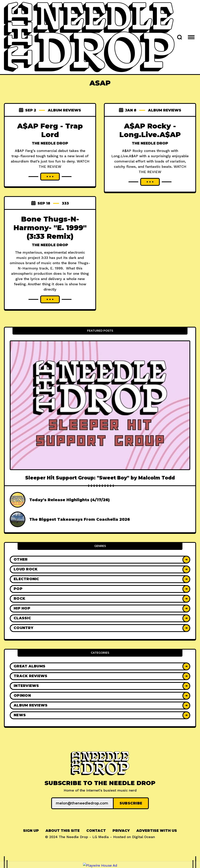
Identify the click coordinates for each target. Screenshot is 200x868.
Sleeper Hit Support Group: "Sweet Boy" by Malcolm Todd (100, 478)
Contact (96, 831)
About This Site (63, 831)
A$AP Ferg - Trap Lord (50, 130)
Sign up (31, 831)
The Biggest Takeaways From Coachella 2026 (80, 519)
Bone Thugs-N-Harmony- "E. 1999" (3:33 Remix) (50, 228)
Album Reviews (64, 110)
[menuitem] (31, 831)
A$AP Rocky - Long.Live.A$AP (150, 130)
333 (65, 203)
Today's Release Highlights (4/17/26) (70, 500)
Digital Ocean (143, 837)
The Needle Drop (50, 143)
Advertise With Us (157, 831)
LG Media (101, 837)
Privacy (121, 831)
